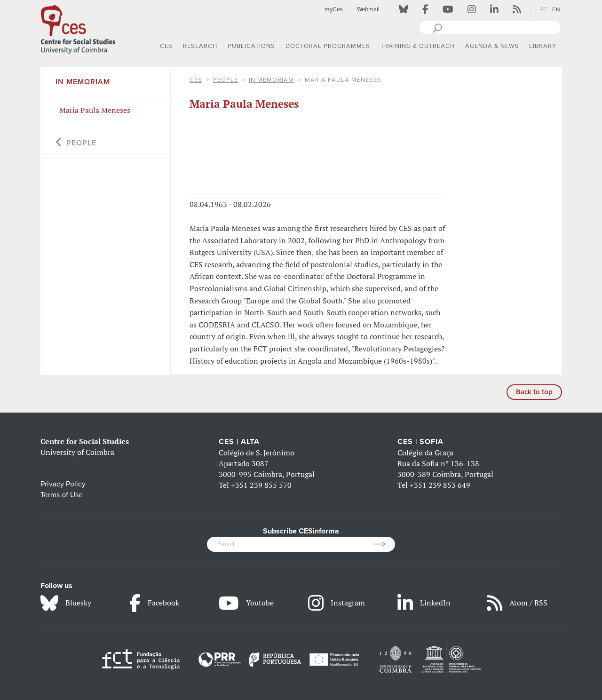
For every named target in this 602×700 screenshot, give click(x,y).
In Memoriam (271, 80)
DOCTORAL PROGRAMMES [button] (328, 46)
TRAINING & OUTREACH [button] (418, 46)
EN (556, 9)
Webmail (368, 9)
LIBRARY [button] (543, 46)
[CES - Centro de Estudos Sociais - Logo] (78, 28)
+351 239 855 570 (261, 485)
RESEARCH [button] (200, 46)
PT (544, 9)
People (226, 80)
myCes (334, 9)
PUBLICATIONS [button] (251, 46)
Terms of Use (62, 495)
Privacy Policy (63, 484)
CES (196, 80)
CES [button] (166, 46)
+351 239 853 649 (440, 485)
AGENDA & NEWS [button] (492, 46)
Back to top (534, 392)
